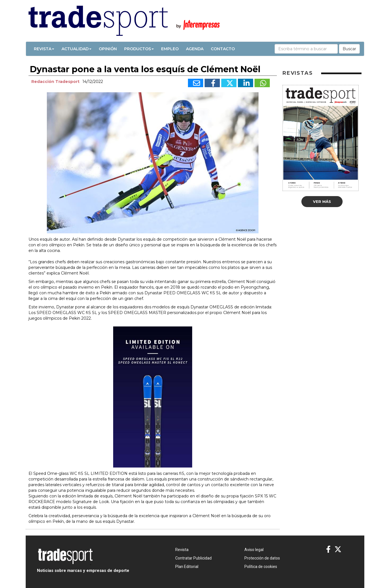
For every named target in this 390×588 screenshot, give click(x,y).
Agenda (195, 49)
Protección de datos (262, 558)
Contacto (223, 49)
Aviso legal (254, 550)
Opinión (108, 49)
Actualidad (76, 49)
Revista (44, 49)
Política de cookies (261, 567)
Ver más (322, 201)
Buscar (349, 49)
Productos (139, 49)
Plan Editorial (187, 567)
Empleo (170, 49)
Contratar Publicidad (193, 558)
